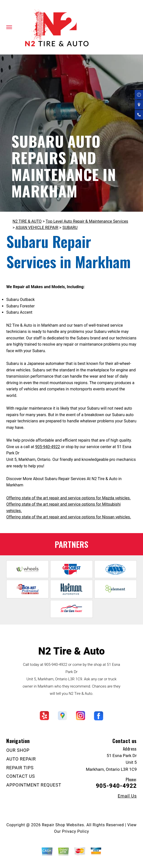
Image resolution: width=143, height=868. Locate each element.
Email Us (127, 796)
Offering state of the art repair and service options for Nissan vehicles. (69, 517)
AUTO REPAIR (21, 759)
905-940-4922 (48, 447)
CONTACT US (21, 776)
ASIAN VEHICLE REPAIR (37, 228)
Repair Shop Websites (63, 825)
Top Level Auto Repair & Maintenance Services (87, 221)
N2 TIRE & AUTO (27, 221)
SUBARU (70, 228)
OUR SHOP (18, 750)
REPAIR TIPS (20, 768)
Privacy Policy (75, 831)
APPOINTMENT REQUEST (34, 785)
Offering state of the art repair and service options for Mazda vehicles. (68, 498)
